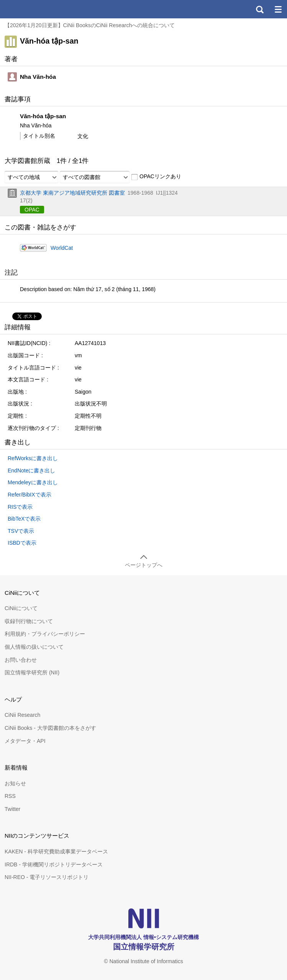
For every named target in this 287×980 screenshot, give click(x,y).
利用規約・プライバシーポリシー (45, 634)
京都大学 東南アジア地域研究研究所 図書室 (72, 193)
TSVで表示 (21, 531)
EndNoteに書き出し (31, 470)
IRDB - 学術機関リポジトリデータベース (54, 864)
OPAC (32, 210)
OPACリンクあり (156, 177)
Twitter (12, 809)
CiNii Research (22, 715)
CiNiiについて (21, 608)
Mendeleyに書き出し (33, 482)
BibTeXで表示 (24, 519)
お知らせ (15, 783)
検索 (259, 9)
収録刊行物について (29, 621)
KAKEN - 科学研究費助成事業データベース (56, 851)
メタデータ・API (25, 741)
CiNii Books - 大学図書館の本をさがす (50, 728)
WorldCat (62, 248)
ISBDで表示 (22, 543)
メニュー (278, 9)
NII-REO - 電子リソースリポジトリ (47, 877)
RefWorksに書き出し (33, 458)
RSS (10, 796)
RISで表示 (20, 507)
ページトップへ (144, 565)
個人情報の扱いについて (34, 647)
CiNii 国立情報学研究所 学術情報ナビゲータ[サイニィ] (34, 9)
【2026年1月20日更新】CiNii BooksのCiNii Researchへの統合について (90, 25)
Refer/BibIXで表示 (30, 495)
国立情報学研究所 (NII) (32, 672)
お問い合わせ (21, 660)
